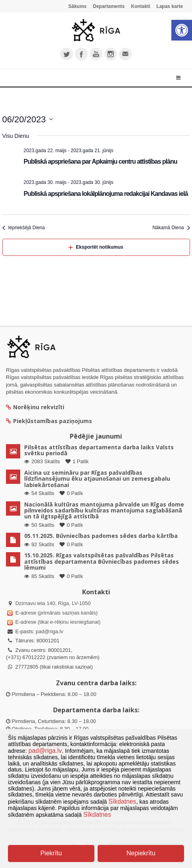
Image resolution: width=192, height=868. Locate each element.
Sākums (77, 6)
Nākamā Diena (171, 228)
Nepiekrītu (141, 853)
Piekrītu (51, 853)
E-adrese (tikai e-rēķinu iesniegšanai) (57, 622)
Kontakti (140, 6)
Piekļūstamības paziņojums (49, 421)
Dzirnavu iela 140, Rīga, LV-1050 (53, 603)
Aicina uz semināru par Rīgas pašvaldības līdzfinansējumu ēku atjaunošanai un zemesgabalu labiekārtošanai (97, 479)
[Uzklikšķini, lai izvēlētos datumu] (28, 119)
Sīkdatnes (123, 801)
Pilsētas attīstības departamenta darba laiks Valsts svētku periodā (99, 450)
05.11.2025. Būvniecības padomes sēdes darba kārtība (101, 536)
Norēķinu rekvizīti (35, 407)
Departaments (109, 6)
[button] (182, 30)
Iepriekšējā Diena (24, 228)
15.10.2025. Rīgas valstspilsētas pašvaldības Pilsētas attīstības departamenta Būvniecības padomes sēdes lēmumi (102, 561)
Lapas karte (170, 6)
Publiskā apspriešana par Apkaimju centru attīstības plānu (101, 161)
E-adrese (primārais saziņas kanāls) (57, 613)
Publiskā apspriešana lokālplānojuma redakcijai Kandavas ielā (106, 194)
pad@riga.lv (50, 631)
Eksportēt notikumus (96, 247)
